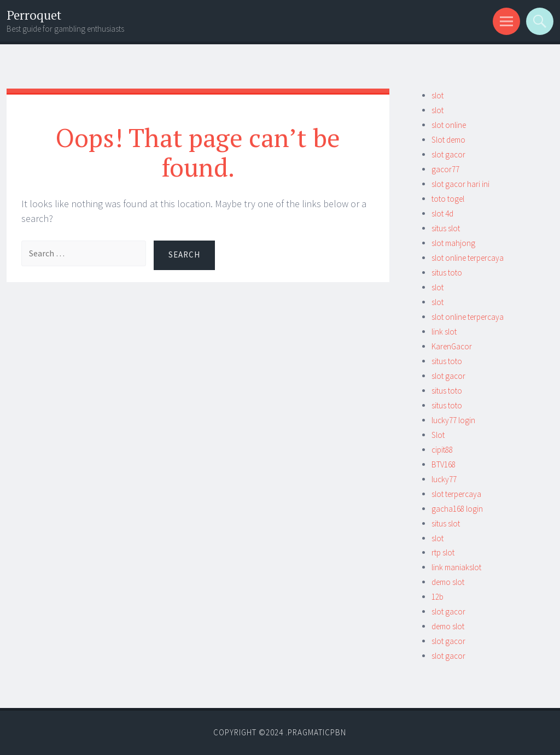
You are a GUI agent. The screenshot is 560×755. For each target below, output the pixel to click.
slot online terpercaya (468, 258)
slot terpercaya (456, 494)
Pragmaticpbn (317, 732)
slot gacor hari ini (460, 184)
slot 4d (442, 213)
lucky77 (444, 479)
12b (437, 597)
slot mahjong (453, 243)
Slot (438, 435)
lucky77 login (453, 420)
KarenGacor (452, 346)
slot (437, 95)
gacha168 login (457, 509)
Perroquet (34, 15)
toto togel (448, 199)
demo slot (448, 582)
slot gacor (448, 154)
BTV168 (444, 464)
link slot (444, 332)
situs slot (446, 228)
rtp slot (443, 552)
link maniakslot (456, 567)
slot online (449, 125)
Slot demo (448, 140)
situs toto (447, 273)
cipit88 (442, 450)
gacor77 (445, 169)
